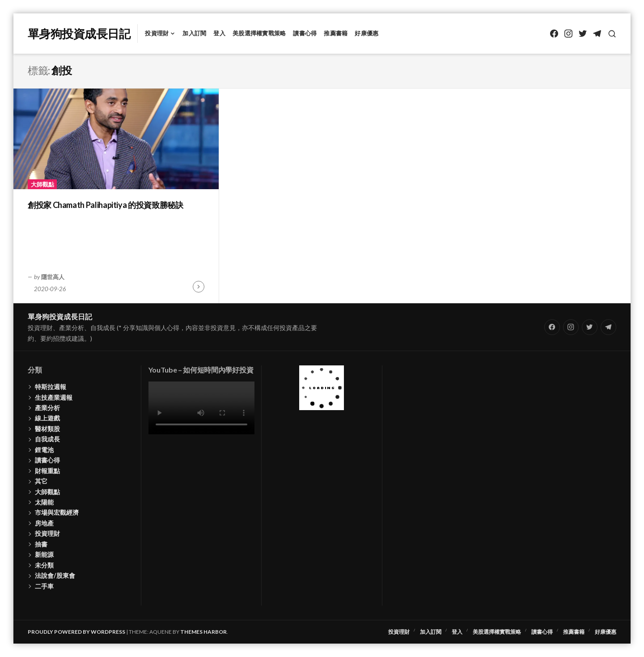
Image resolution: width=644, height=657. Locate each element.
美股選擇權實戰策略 (259, 33)
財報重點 (47, 471)
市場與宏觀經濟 (57, 512)
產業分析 (47, 408)
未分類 (44, 565)
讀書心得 (305, 33)
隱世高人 (53, 277)
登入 (219, 33)
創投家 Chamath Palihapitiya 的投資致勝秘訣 (105, 205)
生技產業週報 (54, 397)
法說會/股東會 (55, 575)
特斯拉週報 (51, 387)
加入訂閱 (194, 33)
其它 (41, 481)
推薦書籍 (336, 33)
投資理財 (157, 33)
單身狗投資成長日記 (79, 34)
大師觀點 (42, 184)
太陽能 (44, 502)
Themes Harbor (203, 632)
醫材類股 (47, 429)
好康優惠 (366, 33)
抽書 (41, 544)
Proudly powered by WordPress (76, 632)
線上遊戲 (47, 418)
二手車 (44, 586)
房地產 (44, 523)
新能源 (44, 554)
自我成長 (47, 439)
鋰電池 (44, 450)
